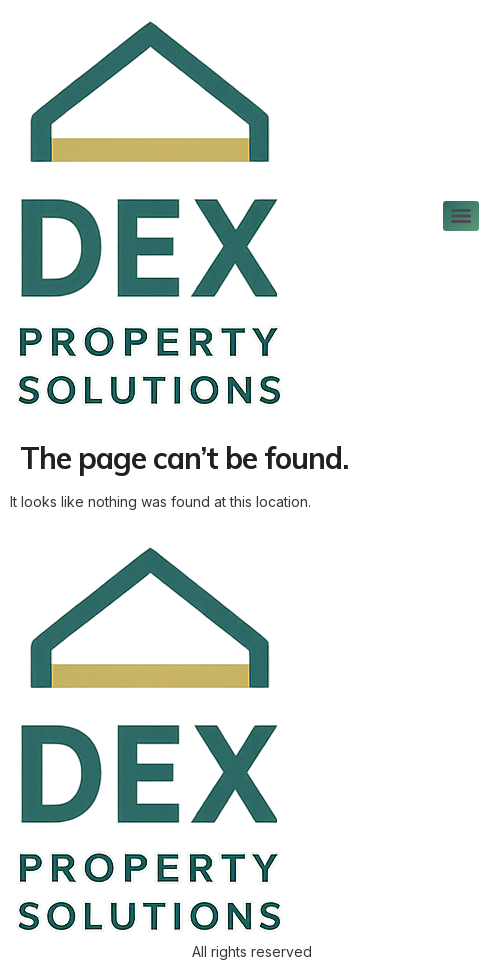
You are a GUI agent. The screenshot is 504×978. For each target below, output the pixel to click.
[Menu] (461, 216)
